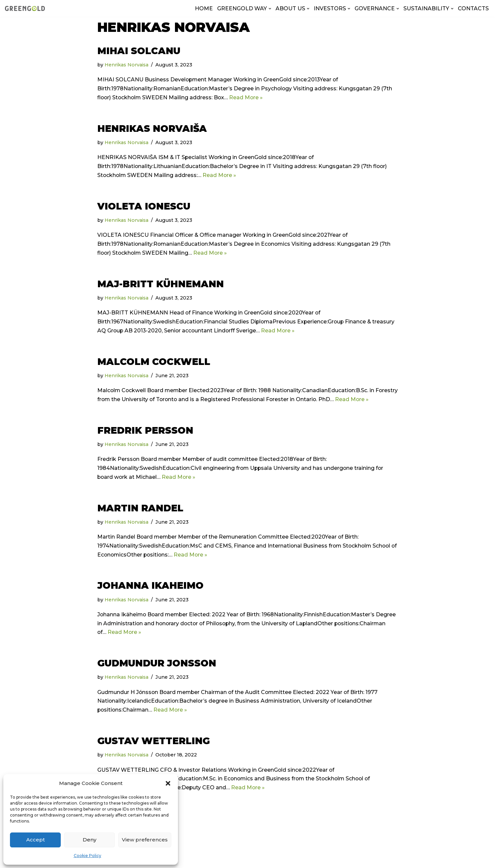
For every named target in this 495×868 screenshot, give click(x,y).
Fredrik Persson (145, 432)
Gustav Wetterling (154, 745)
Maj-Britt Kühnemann (161, 285)
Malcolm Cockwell (154, 363)
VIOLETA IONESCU (144, 207)
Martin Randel (140, 510)
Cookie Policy (87, 856)
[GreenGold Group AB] (25, 8)
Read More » (248, 98)
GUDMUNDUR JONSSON (157, 667)
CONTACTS (473, 8)
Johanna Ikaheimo (150, 588)
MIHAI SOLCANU (139, 51)
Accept (36, 840)
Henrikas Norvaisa (127, 65)
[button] (168, 783)
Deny (89, 840)
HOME (204, 8)
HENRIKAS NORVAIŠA (152, 129)
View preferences (145, 840)
